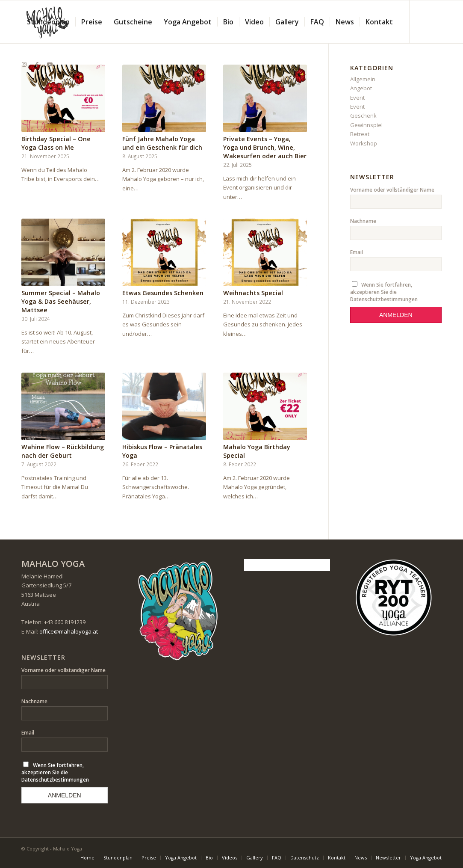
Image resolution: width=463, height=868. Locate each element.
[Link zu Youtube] (50, 64)
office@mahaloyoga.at (69, 631)
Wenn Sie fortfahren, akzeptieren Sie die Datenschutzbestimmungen (384, 292)
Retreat (360, 134)
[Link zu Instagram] (24, 64)
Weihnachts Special (253, 293)
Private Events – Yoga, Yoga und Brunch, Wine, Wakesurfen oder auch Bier (265, 147)
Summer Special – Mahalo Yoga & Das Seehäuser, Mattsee (61, 301)
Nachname (363, 221)
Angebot (361, 88)
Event (357, 98)
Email (357, 252)
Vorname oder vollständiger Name (392, 190)
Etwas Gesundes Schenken (163, 293)
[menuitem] (48, 22)
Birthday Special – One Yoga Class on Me (56, 143)
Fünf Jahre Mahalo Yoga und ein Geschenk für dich (162, 143)
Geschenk (363, 116)
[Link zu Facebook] (37, 64)
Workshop (364, 143)
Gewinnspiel (366, 125)
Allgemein (363, 79)
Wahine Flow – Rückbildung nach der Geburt (63, 451)
